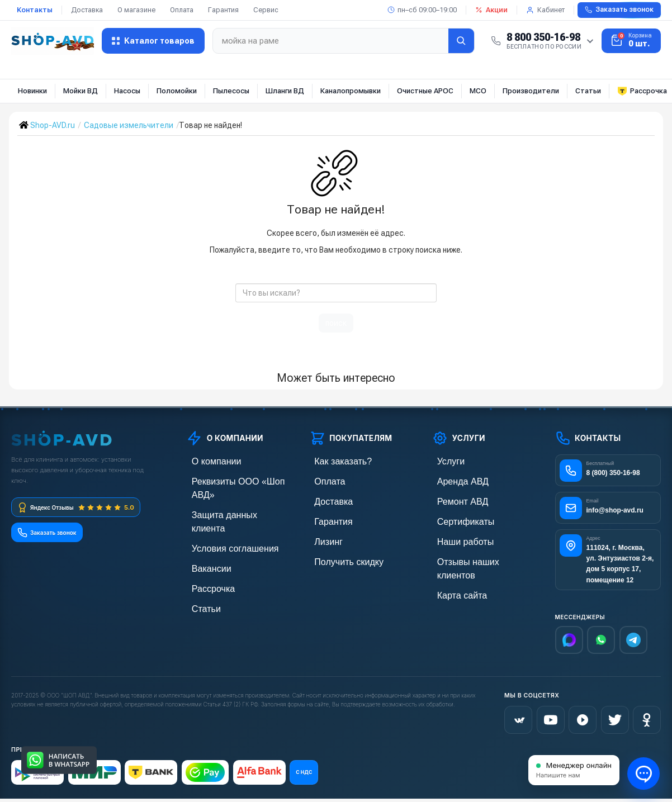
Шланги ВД (285, 91)
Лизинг (322, 537)
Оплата (182, 10)
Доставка (87, 10)
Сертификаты (456, 518)
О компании (207, 461)
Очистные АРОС (425, 91)
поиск (336, 323)
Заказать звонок (619, 10)
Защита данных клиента (229, 499)
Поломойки (177, 91)
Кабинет (545, 10)
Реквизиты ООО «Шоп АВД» (236, 480)
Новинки (32, 91)
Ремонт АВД (454, 499)
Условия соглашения (223, 518)
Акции (491, 10)
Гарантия (223, 10)
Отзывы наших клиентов (475, 556)
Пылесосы (231, 91)
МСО (478, 91)
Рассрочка (205, 556)
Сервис (266, 10)
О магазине (136, 10)
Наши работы (456, 537)
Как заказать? (334, 461)
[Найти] (461, 41)
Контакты (35, 10)
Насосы (127, 91)
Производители (531, 91)
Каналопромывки (351, 91)
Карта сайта (453, 575)
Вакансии (204, 537)
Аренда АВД (454, 480)
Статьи (588, 91)
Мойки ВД (81, 91)
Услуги (444, 461)
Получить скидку (339, 556)
